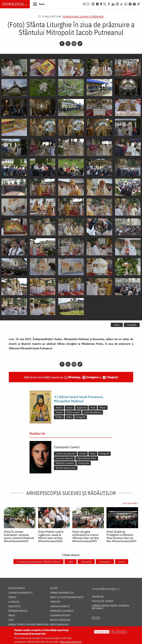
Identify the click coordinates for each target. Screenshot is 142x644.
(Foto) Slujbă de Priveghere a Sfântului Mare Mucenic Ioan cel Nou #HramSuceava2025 (121, 536)
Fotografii (132, 325)
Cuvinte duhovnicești (21, 593)
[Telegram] (134, 4)
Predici (59, 417)
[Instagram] (117, 4)
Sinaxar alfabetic (60, 606)
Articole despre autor (66, 468)
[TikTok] (122, 4)
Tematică (55, 602)
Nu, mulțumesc (119, 632)
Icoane (59, 412)
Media (12, 616)
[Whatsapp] (68, 44)
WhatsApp (74, 377)
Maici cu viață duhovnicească (67, 597)
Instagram (92, 377)
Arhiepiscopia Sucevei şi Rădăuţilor (83, 16)
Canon (70, 407)
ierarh (122, 562)
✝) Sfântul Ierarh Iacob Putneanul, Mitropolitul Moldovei (79, 399)
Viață (93, 407)
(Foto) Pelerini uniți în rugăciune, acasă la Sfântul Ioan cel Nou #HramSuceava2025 (51, 536)
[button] (39, 4)
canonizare (105, 562)
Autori (54, 588)
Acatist (59, 407)
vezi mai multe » (130, 503)
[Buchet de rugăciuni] (101, 4)
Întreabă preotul (18, 611)
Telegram (112, 377)
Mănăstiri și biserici (65, 463)
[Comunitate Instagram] (130, 4)
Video (117, 325)
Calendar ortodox (60, 616)
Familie (12, 597)
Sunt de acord (102, 632)
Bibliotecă (14, 606)
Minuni (103, 407)
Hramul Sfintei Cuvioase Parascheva (29, 625)
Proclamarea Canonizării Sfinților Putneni (38, 562)
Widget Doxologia (60, 620)
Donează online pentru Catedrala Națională (110, 607)
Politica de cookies (103, 601)
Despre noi (98, 597)
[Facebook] (109, 4)
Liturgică (14, 602)
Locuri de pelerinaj (93, 412)
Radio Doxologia (59, 625)
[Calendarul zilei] (97, 4)
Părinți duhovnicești (62, 593)
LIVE (87, 4)
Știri (11, 620)
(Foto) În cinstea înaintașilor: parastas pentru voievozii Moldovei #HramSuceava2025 (19, 536)
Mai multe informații (71, 642)
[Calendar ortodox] (93, 4)
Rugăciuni (81, 407)
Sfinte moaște (73, 412)
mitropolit (86, 562)
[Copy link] (80, 44)
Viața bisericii (17, 588)
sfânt (71, 562)
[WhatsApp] (126, 4)
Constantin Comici (67, 447)
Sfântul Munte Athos (87, 458)
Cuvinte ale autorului (65, 454)
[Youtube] (113, 4)
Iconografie (84, 463)
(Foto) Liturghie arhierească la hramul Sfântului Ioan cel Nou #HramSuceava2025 (86, 536)
